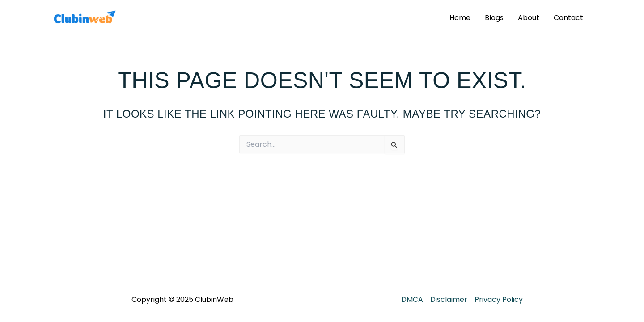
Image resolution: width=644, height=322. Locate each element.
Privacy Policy (499, 299)
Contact (568, 18)
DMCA (412, 299)
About (529, 18)
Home (460, 18)
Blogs (494, 18)
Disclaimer (449, 299)
